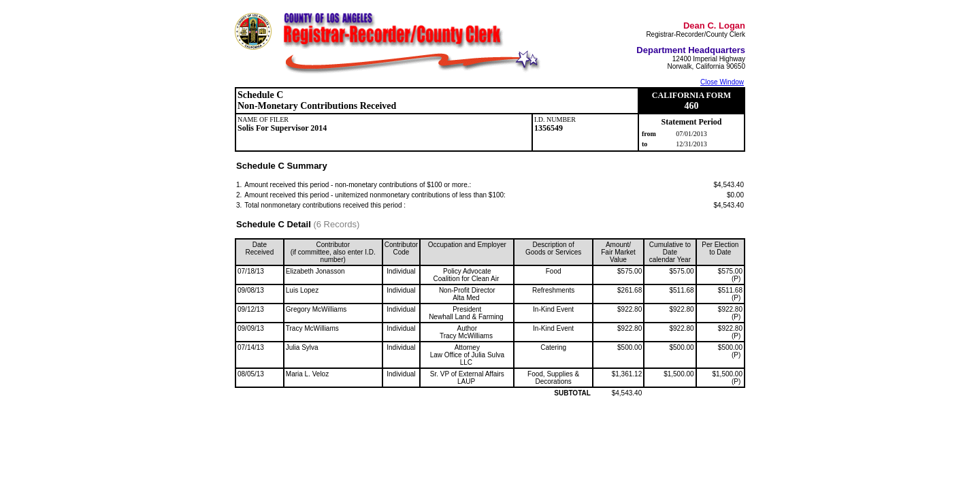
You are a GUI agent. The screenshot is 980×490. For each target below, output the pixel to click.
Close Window (722, 82)
